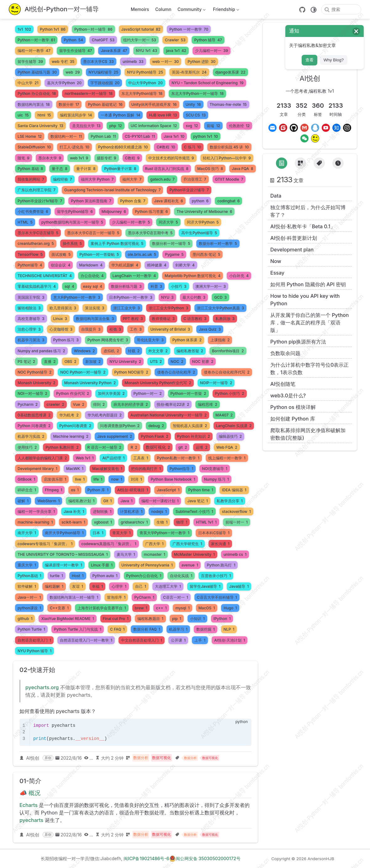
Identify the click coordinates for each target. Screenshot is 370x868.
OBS (70, 362)
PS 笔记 (26, 362)
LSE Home (30, 136)
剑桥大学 (185, 265)
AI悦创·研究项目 (133, 490)
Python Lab (103, 136)
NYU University (125, 362)
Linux (60, 319)
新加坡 (93, 362)
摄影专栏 (107, 158)
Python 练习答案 (151, 212)
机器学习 (178, 629)
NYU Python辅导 (145, 72)
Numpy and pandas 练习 (41, 351)
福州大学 (132, 179)
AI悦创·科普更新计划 (294, 238)
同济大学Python (203, 222)
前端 (213, 126)
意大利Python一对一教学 (77, 297)
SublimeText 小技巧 (194, 512)
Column (163, 9)
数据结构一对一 (66, 136)
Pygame (174, 254)
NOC (177, 362)
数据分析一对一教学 (218, 243)
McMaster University (194, 554)
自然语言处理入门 (34, 640)
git (182, 447)
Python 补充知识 (194, 436)
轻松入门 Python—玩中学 (227, 158)
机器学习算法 (31, 340)
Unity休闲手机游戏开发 (154, 104)
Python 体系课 (187, 340)
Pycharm (28, 404)
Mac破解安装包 (107, 469)
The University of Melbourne (204, 212)
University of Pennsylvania (147, 565)
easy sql (93, 286)
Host (78, 576)
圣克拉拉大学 (86, 126)
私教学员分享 (230, 501)
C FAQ (117, 629)
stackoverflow (236, 512)
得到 (99, 404)
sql (69, 286)
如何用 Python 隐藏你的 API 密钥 (308, 284)
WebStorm (48, 501)
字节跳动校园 (105, 83)
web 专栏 (63, 62)
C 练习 (193, 147)
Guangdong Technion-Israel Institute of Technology (113, 190)
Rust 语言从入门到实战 (167, 169)
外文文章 (158, 351)
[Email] (272, 128)
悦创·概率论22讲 (173, 404)
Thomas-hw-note (228, 104)
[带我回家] (54, 10)
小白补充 (239, 276)
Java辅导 (239, 586)
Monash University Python (90, 383)
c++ (161, 608)
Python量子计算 (120, 169)
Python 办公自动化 (37, 93)
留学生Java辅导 (205, 586)
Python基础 (29, 576)
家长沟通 (220, 544)
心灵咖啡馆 (61, 329)
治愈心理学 (29, 329)
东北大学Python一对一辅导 (197, 93)
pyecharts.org (42, 687)
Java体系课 (114, 51)
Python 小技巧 (230, 393)
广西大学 (154, 544)
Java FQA (242, 169)
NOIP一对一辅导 (216, 383)
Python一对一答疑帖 (99, 254)
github (25, 619)
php (115, 126)
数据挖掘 (206, 629)
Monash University (37, 383)
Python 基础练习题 (37, 72)
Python (73, 40)
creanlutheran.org (36, 243)
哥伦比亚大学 (150, 340)
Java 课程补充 (169, 201)
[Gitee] (283, 128)
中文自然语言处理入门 (142, 640)
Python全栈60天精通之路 (123, 147)
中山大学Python (145, 83)
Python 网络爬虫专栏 (108, 340)
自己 (141, 586)
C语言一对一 (176, 597)
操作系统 (72, 243)
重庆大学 (27, 565)
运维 (201, 447)
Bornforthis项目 (228, 351)
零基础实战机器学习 (37, 286)
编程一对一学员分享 (36, 512)
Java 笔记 (197, 501)
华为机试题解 (125, 265)
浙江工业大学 (127, 308)
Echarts (29, 805)
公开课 (178, 640)
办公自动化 (92, 276)
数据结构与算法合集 (95, 319)
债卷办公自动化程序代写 (227, 372)
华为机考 (69, 415)
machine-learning (35, 522)
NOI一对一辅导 (32, 393)
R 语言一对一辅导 (104, 447)
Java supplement (115, 436)
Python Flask (154, 436)
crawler (55, 404)
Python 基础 (30, 169)
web (73, 72)
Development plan (292, 250)
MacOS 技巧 (210, 169)
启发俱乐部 (55, 479)
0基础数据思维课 (34, 415)
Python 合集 (133, 201)
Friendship (226, 10)
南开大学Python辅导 (64, 533)
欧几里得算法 (63, 308)
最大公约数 (194, 297)
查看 (309, 60)
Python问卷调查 (75, 426)
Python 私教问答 (62, 447)
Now (276, 261)
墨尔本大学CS (98, 62)
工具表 (141, 458)
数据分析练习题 (126, 286)
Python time (201, 490)
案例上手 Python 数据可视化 (117, 243)
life (98, 479)
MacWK (75, 469)
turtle (57, 576)
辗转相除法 (29, 308)
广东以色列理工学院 (37, 190)
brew (141, 608)
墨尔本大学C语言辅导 (38, 233)
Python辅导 (30, 265)
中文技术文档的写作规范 (171, 158)
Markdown (91, 265)
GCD (220, 297)
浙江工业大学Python (168, 308)
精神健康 (157, 265)
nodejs (159, 512)
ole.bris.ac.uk (142, 254)
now (116, 479)
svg (192, 126)
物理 (182, 522)
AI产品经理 (113, 458)
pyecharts (31, 820)
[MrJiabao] (315, 138)
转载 (134, 351)
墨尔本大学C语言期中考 (150, 233)
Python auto (105, 576)
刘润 (136, 479)
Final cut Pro (116, 619)
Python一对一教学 (36, 40)
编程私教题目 (150, 619)
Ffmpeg (53, 490)
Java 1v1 (174, 136)
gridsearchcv (134, 522)
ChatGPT (103, 40)
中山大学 (28, 83)
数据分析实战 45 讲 (229, 147)
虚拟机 (111, 351)
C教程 (132, 158)
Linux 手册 (102, 565)
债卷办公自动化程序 (176, 372)
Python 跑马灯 (221, 565)
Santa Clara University (40, 126)
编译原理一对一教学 (63, 565)
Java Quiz (210, 329)
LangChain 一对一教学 (134, 276)
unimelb (133, 62)
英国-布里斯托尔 (189, 72)
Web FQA (227, 447)
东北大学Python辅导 (142, 93)
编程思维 (207, 404)
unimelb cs (235, 554)
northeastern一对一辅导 (89, 93)
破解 (23, 501)
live (80, 479)
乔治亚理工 (195, 179)
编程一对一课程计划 (160, 501)
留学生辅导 (30, 62)
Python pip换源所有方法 (298, 342)
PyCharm (144, 597)
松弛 (115, 329)
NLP (229, 629)
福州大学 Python (97, 179)
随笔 (24, 158)
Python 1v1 (53, 29)
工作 (136, 329)
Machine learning (71, 436)
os (75, 490)
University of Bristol (170, 329)
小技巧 (179, 286)
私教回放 (225, 319)
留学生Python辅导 (75, 212)
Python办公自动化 (144, 576)
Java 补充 (74, 512)
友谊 (78, 586)
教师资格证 (163, 319)
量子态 (60, 169)
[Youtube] (326, 128)
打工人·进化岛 (74, 147)
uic (23, 115)
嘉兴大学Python (64, 83)
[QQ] (315, 128)
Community (191, 10)
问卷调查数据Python (120, 426)
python (200, 201)
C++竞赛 (59, 608)
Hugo (230, 608)
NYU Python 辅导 (34, 651)
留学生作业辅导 (76, 51)
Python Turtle (31, 629)
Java (126, 501)
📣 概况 (30, 793)
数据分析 (69, 104)
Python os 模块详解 (293, 407)
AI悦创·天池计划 (230, 640)
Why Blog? (334, 60)
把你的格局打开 (146, 469)
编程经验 (63, 179)
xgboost (103, 522)
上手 (200, 640)
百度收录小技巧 (216, 576)
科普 (156, 286)
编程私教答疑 (190, 351)
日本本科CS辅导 (214, 533)
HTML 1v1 (206, 522)
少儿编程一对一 (211, 51)
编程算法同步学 (76, 115)
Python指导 (182, 469)
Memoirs (140, 9)
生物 (162, 522)
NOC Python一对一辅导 (83, 372)
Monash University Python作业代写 (158, 383)
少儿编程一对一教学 (131, 222)
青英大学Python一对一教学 (165, 533)
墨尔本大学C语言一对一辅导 (93, 233)
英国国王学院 (31, 297)
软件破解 (27, 586)
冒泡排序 (116, 597)
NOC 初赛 (203, 362)
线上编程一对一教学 (227, 458)
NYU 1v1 (146, 51)
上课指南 (220, 340)
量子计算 (86, 169)
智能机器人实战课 (190, 426)
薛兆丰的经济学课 (131, 404)
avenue (190, 565)
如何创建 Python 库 (293, 419)
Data (276, 196)
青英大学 (122, 533)
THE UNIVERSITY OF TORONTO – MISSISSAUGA (63, 554)
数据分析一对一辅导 (171, 243)
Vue (79, 404)
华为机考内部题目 (105, 415)
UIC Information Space (154, 126)
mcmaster (155, 554)
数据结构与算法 (34, 104)
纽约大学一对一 (140, 40)
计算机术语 (131, 512)
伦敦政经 (239, 126)
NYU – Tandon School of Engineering (208, 83)
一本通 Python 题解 (120, 115)
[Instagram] (347, 128)
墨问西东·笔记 (206, 254)
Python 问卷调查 (34, 426)
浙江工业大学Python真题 (220, 308)
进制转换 (102, 512)
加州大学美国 (111, 393)
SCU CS (196, 115)
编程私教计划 (81, 501)
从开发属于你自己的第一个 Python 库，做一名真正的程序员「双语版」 (309, 323)
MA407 (224, 415)
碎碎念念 (27, 490)
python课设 (29, 608)
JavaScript (168, 490)
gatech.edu (162, 179)
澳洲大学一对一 (211, 286)
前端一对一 (237, 522)
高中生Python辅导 (199, 233)
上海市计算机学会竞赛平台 (102, 608)
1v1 (24, 29)
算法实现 (95, 308)
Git (107, 501)
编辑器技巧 (230, 436)
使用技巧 (27, 447)
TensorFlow (30, 254)
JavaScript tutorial (141, 29)
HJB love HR (163, 115)
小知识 (197, 619)
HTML (25, 222)
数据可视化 (158, 447)
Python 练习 (66, 340)
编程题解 (54, 586)
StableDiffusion (34, 147)
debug (156, 426)
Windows (85, 351)
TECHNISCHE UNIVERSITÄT (45, 276)
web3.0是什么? (288, 395)
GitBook (26, 479)
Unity (193, 104)
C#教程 (166, 147)
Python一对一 (148, 393)
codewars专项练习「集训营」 (45, 544)
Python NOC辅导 (131, 372)
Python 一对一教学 (189, 29)
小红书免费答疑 (33, 212)
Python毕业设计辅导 (189, 190)
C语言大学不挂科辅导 (217, 597)
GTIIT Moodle (229, 179)
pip (177, 619)
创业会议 (61, 265)
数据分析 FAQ (147, 629)
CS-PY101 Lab (140, 136)
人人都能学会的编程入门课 (42, 458)
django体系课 (230, 72)
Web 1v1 (85, 458)
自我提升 (91, 329)
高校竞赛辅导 (31, 319)
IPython (222, 619)
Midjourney (114, 212)
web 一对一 (166, 62)
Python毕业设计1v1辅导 (40, 201)
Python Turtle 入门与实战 (78, 629)
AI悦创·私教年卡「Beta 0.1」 (303, 226)
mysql (182, 608)
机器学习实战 (31, 436)
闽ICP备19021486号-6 (146, 858)
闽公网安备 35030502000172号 (205, 859)
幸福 (97, 586)
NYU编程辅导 (103, 72)
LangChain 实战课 (234, 426)
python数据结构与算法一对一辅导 (72, 222)
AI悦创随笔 (283, 384)
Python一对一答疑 (188, 393)
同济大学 (168, 222)
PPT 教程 (133, 319)
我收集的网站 (31, 179)
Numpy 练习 (217, 479)
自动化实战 (181, 576)
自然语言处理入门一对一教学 (86, 640)
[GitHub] (302, 10)
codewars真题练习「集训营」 (109, 544)
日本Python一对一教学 (131, 297)
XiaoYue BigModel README (67, 619)
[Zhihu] (336, 128)
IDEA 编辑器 (234, 490)
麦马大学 (126, 554)
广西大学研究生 (187, 544)
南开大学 (27, 533)
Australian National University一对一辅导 (169, 415)
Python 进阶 (201, 62)
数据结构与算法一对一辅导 (74, 597)
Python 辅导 (208, 40)
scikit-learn (73, 522)
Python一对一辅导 (93, 29)
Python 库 (98, 490)
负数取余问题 (285, 353)
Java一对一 (29, 597)
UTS (156, 362)
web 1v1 (79, 158)
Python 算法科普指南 (91, 201)
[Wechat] (304, 138)
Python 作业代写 (73, 393)
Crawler (175, 40)
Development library (37, 469)
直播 (50, 362)
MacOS (207, 608)
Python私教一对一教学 (178, 458)
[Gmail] (304, 128)
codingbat (228, 201)
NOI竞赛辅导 (215, 469)
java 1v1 (176, 51)
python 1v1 (206, 136)
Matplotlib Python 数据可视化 (193, 276)
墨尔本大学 (50, 158)
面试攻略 (61, 254)
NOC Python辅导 (34, 372)
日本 (98, 533)
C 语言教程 (195, 319)
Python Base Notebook (173, 479)
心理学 (119, 586)
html (44, 115)
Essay (277, 273)
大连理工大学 (168, 586)
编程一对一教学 (34, 51)
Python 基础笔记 (105, 104)
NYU (167, 297)
